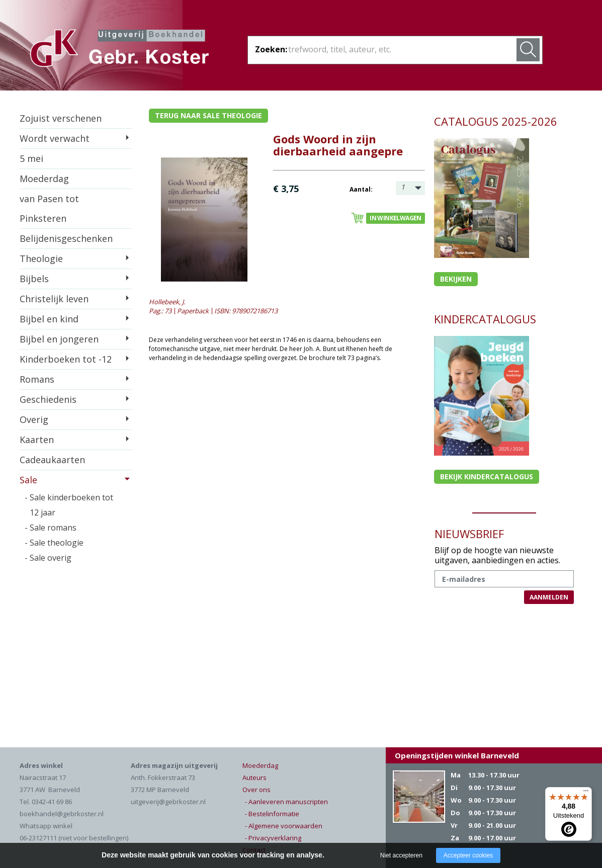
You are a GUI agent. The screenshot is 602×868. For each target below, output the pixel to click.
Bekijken (456, 279)
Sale (28, 480)
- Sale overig (48, 558)
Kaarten (37, 440)
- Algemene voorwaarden (284, 826)
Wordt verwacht (55, 138)
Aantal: (361, 189)
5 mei (31, 158)
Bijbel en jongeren (59, 339)
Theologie (41, 258)
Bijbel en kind (49, 319)
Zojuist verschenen (61, 118)
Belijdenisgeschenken (66, 238)
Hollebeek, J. (167, 302)
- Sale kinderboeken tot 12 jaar (69, 505)
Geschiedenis (48, 399)
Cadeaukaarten (52, 460)
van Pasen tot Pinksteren (49, 208)
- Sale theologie (54, 543)
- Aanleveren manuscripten (286, 802)
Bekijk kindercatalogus (487, 476)
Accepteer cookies (468, 855)
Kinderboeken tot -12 (66, 359)
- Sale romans (51, 528)
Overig (34, 419)
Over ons (256, 790)
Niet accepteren (401, 855)
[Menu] (586, 793)
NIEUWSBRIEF (469, 534)
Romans (37, 379)
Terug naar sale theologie (208, 115)
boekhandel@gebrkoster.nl (62, 814)
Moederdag (44, 179)
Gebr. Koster (119, 50)
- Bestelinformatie (272, 814)
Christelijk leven (54, 299)
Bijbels (34, 279)
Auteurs (254, 777)
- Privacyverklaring (273, 838)
